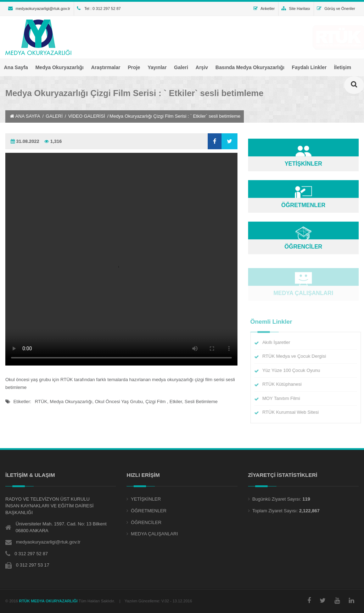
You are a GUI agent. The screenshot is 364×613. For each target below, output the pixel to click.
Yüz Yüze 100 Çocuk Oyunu (294, 370)
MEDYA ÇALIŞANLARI (154, 534)
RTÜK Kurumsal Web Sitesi (293, 412)
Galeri (181, 67)
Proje (134, 67)
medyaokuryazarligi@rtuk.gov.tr (39, 8)
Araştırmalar (106, 67)
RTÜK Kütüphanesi (285, 384)
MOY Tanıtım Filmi (284, 398)
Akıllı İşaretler (279, 342)
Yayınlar (157, 67)
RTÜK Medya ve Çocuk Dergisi (297, 356)
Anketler (264, 8)
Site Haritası (296, 8)
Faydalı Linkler (309, 67)
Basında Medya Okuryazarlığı (250, 67)
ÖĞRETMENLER (149, 511)
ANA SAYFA (25, 116)
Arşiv (202, 67)
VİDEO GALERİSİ (86, 116)
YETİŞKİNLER (146, 499)
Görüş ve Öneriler (336, 8)
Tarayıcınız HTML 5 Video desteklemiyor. (121, 259)
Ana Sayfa (16, 67)
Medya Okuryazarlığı (60, 67)
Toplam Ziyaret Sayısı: (275, 511)
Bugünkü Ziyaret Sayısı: (277, 499)
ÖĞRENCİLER (146, 522)
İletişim (342, 67)
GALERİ (54, 116)
